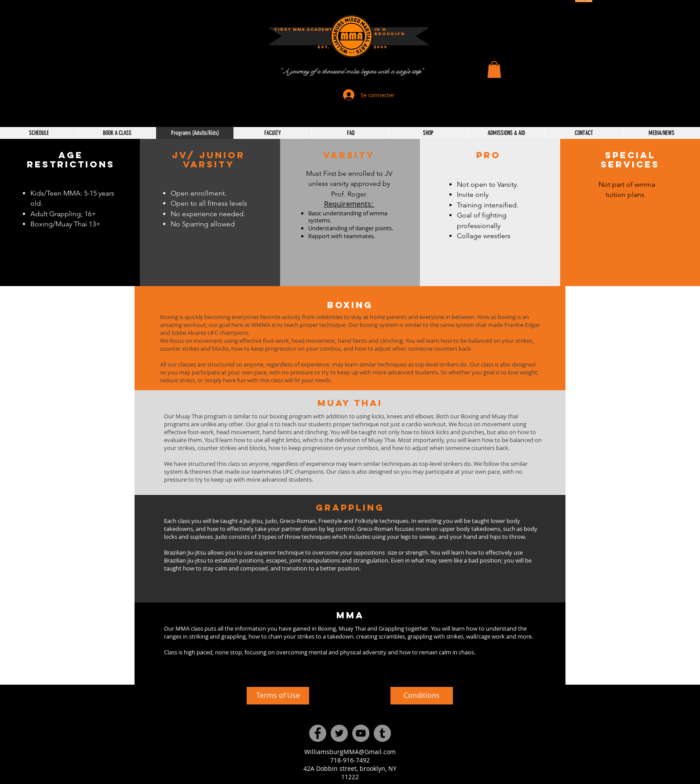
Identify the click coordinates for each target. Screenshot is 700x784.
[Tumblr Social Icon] (382, 733)
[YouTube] (361, 733)
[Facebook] (318, 733)
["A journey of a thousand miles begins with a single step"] (352, 71)
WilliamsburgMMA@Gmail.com (350, 752)
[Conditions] (422, 696)
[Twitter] (339, 733)
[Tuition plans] (584, 1)
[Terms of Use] (278, 696)
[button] (380, 47)
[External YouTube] (170, 731)
